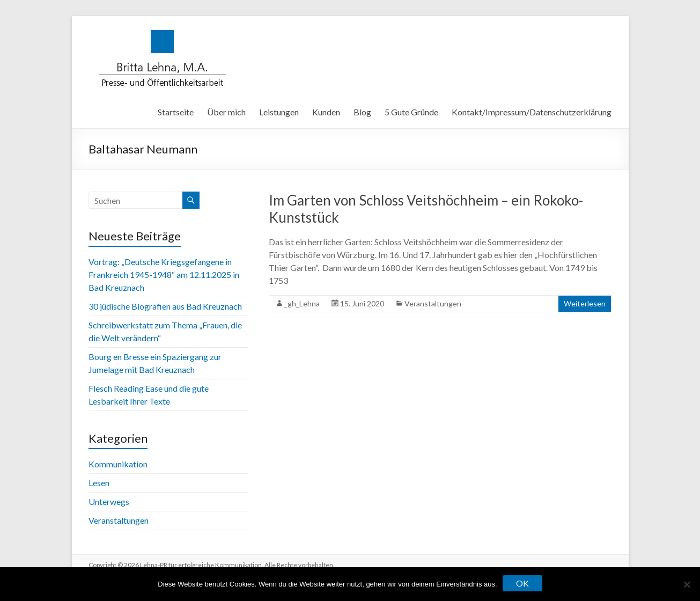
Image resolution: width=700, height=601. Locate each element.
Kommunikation (118, 464)
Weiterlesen (585, 303)
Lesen (99, 483)
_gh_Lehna (302, 303)
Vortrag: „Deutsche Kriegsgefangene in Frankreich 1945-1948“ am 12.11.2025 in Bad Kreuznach (164, 274)
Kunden (326, 112)
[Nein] (687, 584)
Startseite (176, 112)
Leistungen (279, 112)
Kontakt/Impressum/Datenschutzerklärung (532, 112)
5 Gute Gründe (411, 112)
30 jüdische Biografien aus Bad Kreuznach (165, 306)
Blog (362, 112)
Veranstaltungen (433, 303)
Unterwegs (109, 501)
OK (522, 583)
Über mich (226, 112)
